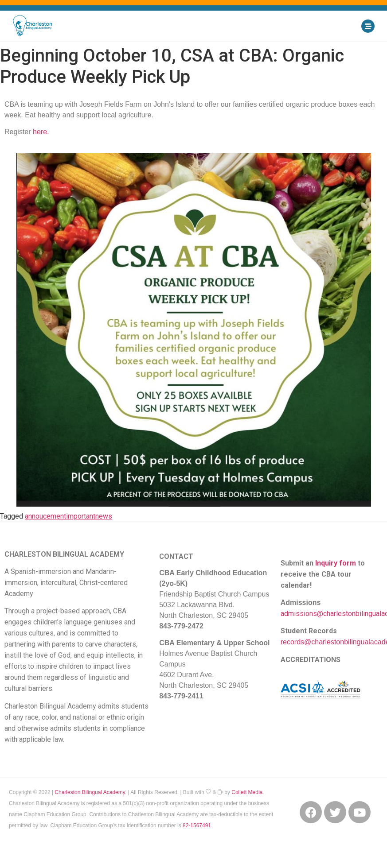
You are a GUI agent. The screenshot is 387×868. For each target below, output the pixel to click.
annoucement (45, 516)
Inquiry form (336, 563)
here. (41, 132)
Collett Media (247, 792)
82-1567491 (197, 825)
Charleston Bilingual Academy (90, 792)
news (104, 516)
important (81, 516)
